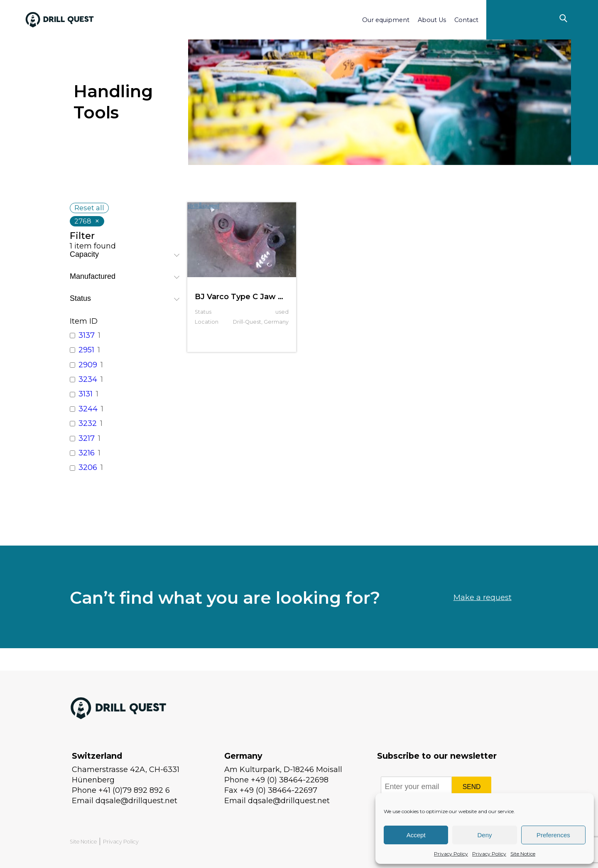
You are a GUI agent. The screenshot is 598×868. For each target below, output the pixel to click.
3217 (87, 438)
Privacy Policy (451, 854)
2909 (88, 365)
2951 (86, 350)
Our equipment (386, 20)
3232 (88, 423)
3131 (86, 394)
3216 (87, 453)
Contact (466, 20)
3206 (88, 467)
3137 (87, 335)
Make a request (483, 619)
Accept (416, 835)
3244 (88, 409)
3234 (88, 379)
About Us (432, 20)
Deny (484, 835)
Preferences (553, 835)
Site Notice (523, 854)
